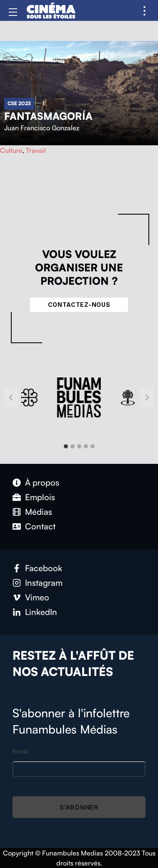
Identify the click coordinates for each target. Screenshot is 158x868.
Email (20, 751)
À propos (42, 482)
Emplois (40, 497)
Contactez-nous (79, 305)
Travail (36, 150)
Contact (40, 526)
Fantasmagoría (48, 116)
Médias (39, 512)
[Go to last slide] (11, 397)
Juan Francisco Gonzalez (42, 128)
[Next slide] (147, 397)
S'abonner (79, 807)
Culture (11, 150)
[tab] (66, 446)
